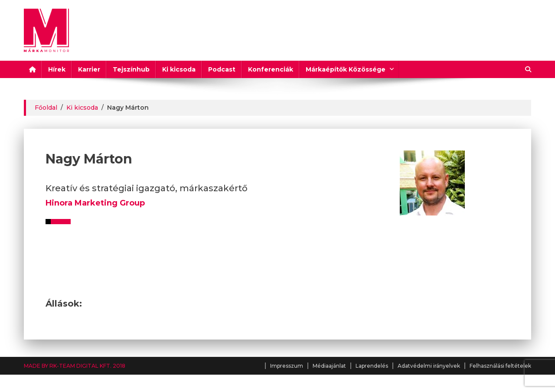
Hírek (57, 69)
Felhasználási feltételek (500, 366)
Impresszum (287, 366)
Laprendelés (372, 366)
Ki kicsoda (179, 69)
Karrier (89, 69)
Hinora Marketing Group (95, 203)
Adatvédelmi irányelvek (429, 366)
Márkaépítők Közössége (346, 69)
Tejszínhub (131, 69)
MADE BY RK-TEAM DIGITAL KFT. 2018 (75, 366)
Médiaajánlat (329, 366)
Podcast (222, 69)
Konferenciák (271, 69)
